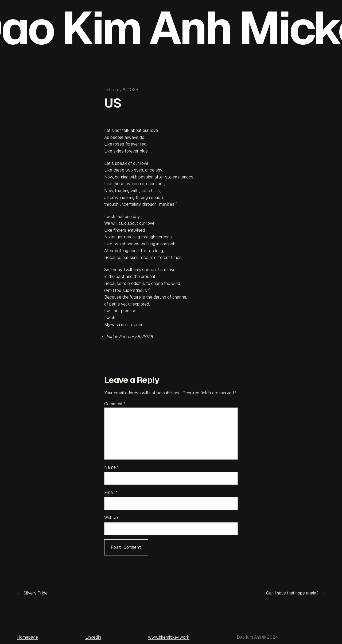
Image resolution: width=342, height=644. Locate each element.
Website (112, 518)
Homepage (28, 637)
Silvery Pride (36, 593)
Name (111, 467)
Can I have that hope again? (292, 593)
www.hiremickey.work (169, 637)
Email (111, 492)
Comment (115, 404)
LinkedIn (93, 637)
